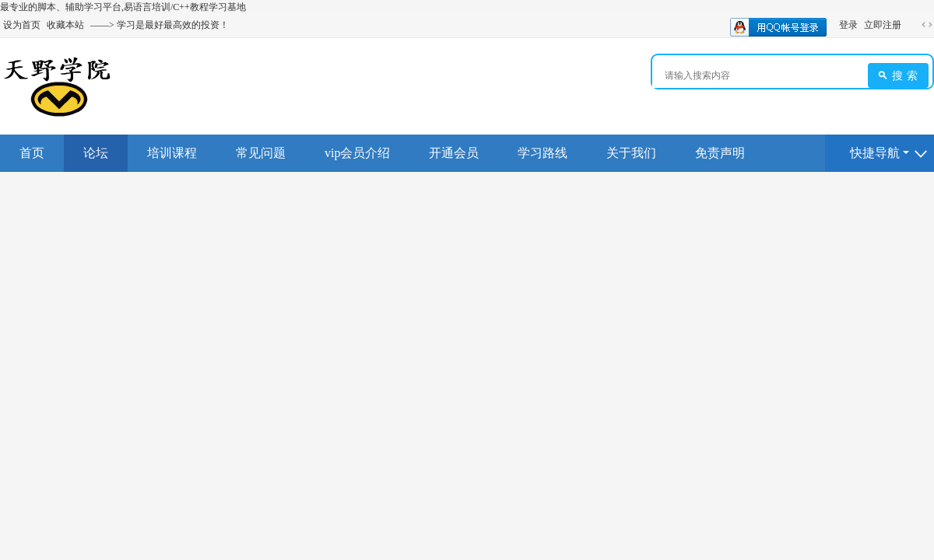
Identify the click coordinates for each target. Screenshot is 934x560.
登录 (848, 25)
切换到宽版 (927, 25)
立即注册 (883, 25)
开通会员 (454, 153)
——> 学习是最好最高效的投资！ (160, 25)
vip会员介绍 (357, 153)
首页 (32, 153)
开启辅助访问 (912, 25)
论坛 (96, 153)
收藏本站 (65, 25)
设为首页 (22, 25)
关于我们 (631, 153)
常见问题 (261, 153)
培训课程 (172, 153)
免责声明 (720, 153)
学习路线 (542, 153)
